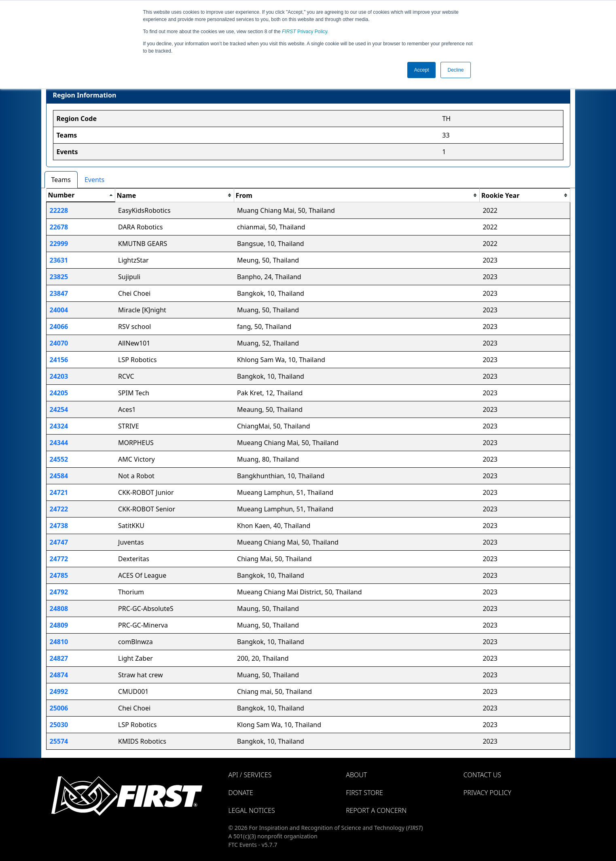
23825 (59, 277)
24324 (59, 426)
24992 (59, 691)
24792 (59, 592)
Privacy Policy (305, 32)
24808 (59, 609)
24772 (59, 559)
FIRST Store (364, 793)
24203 (59, 376)
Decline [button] (455, 70)
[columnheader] (80, 195)
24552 (59, 459)
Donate (241, 793)
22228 (59, 210)
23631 (59, 260)
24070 (59, 343)
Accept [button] (422, 70)
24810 (59, 642)
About (356, 775)
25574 (59, 741)
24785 (59, 575)
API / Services (250, 775)
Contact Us (482, 775)
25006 (59, 708)
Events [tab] (94, 180)
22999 (59, 244)
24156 (59, 360)
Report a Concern (376, 810)
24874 (59, 675)
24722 (59, 509)
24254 (59, 409)
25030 (59, 725)
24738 (59, 526)
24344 (59, 443)
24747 (59, 542)
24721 (59, 492)
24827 (59, 658)
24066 (59, 327)
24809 (59, 625)
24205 (59, 393)
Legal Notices (252, 810)
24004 (59, 310)
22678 (59, 227)
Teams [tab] (61, 180)
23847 (59, 293)
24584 (59, 476)
